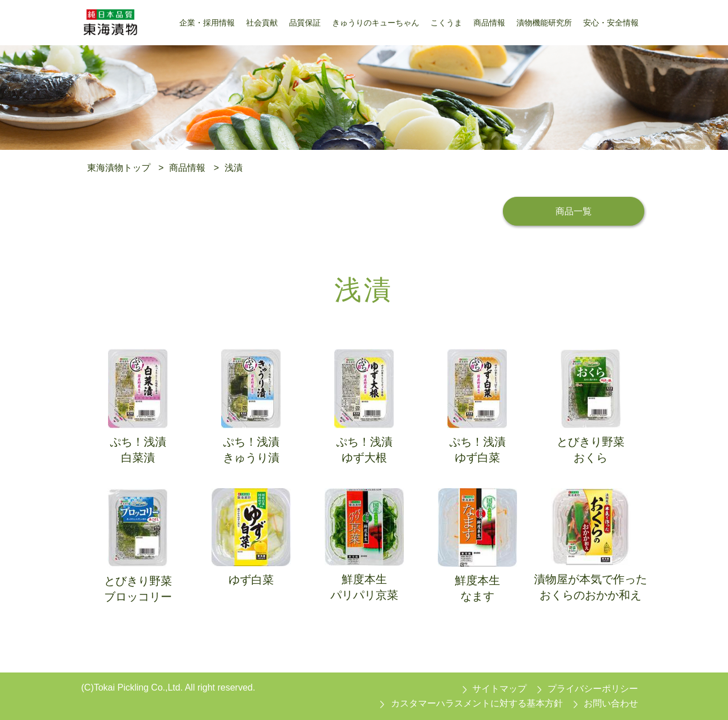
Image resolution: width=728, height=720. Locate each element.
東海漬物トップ (119, 168)
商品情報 (187, 168)
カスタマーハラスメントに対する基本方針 (477, 703)
